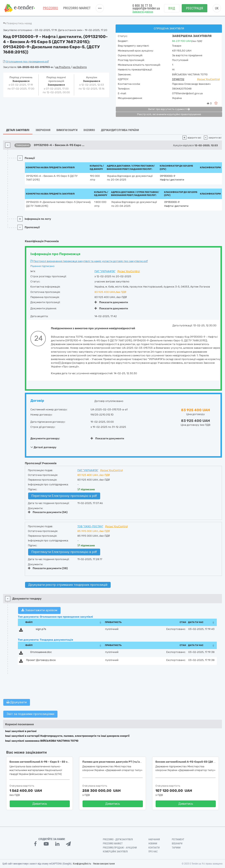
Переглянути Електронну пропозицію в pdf (64, 496)
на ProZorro (63, 67)
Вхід (172, 8)
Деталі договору (43, 447)
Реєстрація (195, 8)
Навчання (154, 839)
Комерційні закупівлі (115, 852)
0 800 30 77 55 (142, 6)
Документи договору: (45, 438)
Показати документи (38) (48, 568)
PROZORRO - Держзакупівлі (118, 839)
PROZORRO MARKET (77, 8)
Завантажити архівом (39, 610)
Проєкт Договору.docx (41, 660)
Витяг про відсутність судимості (169, 109)
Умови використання (104, 864)
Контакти (154, 848)
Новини (153, 844)
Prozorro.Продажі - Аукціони (120, 848)
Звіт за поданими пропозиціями (30, 714)
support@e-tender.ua (146, 8)
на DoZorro (80, 67)
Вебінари (177, 844)
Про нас (153, 852)
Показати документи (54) (48, 512)
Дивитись (40, 804)
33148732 (178, 79)
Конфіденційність (82, 864)
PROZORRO (51, 8)
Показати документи (111, 302)
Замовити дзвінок (143, 12)
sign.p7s (41, 629)
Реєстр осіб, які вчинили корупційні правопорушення (169, 114)
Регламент (178, 839)
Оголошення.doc (41, 652)
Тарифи (176, 848)
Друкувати (17, 702)
